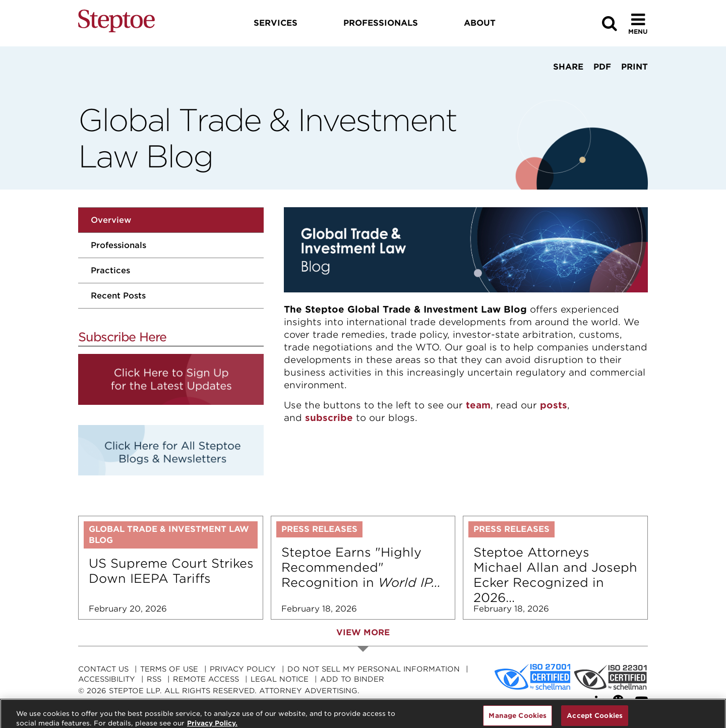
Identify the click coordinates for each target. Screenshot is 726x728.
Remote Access (206, 679)
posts (554, 405)
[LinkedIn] (600, 701)
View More (363, 632)
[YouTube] (642, 701)
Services (276, 23)
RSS (154, 679)
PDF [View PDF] (602, 67)
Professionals (118, 245)
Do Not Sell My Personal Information (374, 669)
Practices (110, 270)
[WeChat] (620, 701)
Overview (111, 220)
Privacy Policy (243, 669)
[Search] (610, 23)
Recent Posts (118, 296)
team (478, 405)
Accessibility (107, 679)
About (480, 23)
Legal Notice (280, 679)
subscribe (329, 418)
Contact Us (103, 669)
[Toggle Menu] (638, 23)
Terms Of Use (169, 669)
